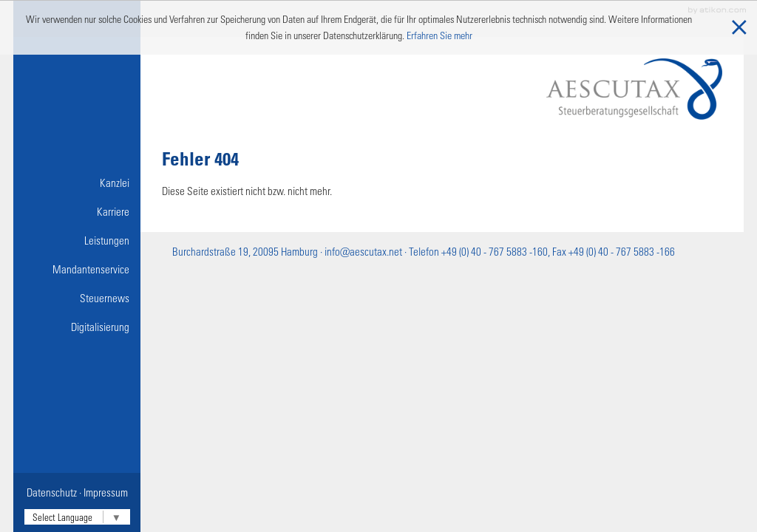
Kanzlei (115, 183)
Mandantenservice (91, 269)
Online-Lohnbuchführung (75, 355)
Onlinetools (80, 355)
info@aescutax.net (363, 251)
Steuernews (105, 298)
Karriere (113, 211)
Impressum (106, 492)
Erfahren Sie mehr (439, 35)
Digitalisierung (100, 327)
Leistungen (107, 240)
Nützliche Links (72, 384)
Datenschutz (52, 492)
